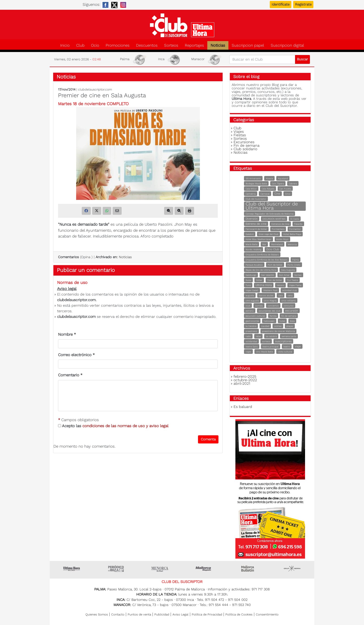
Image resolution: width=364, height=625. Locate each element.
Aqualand (283, 178)
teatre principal (271, 347)
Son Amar (284, 275)
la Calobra (251, 326)
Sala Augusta (288, 270)
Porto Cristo (294, 265)
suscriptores (283, 341)
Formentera (278, 229)
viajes (248, 352)
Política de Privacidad (207, 614)
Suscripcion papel (248, 45)
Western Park (270, 290)
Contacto (118, 614)
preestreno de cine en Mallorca (278, 331)
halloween (269, 321)
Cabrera (293, 184)
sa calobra (271, 336)
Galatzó (250, 234)
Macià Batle (252, 244)
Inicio (65, 45)
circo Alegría (270, 301)
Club (80, 45)
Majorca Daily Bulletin (248, 569)
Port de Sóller (275, 265)
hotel (282, 321)
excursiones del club (270, 311)
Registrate (303, 4)
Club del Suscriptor (256, 199)
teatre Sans (252, 347)
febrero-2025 (245, 376)
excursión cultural (255, 316)
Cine (277, 194)
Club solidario (245, 149)
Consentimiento (267, 614)
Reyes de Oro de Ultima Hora (261, 270)
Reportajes (194, 45)
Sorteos (171, 45)
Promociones (118, 45)
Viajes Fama (295, 285)
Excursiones (244, 142)
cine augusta (252, 301)
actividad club (290, 290)
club (248, 306)
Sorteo (298, 275)
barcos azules (266, 295)
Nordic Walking (253, 249)
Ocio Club (273, 249)
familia (273, 316)
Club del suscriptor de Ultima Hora (182, 25)
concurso (289, 306)
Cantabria (251, 194)
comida (259, 306)
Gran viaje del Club (268, 234)
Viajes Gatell (252, 290)
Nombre (67, 334)
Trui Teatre (292, 280)
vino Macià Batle (265, 352)
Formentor (295, 229)
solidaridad (251, 341)
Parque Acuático (254, 265)
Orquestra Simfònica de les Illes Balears (266, 260)
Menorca (292, 244)
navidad (265, 326)
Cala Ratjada (268, 189)
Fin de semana (247, 145)
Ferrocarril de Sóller (256, 229)
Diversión (252, 219)
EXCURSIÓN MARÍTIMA (274, 219)
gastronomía (252, 321)
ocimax (278, 326)
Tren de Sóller (275, 280)
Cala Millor (251, 189)
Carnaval (265, 194)
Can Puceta (285, 189)
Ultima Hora (264, 285)
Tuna (248, 285)
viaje (298, 346)
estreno (250, 311)
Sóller (259, 280)
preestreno (251, 331)
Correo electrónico (76, 355)
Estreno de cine (256, 224)
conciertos (273, 306)
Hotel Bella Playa (292, 234)
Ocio (95, 45)
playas (290, 326)
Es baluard (243, 407)
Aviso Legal (180, 614)
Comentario (70, 375)
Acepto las (113, 426)
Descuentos (147, 45)
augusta (250, 295)
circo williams (289, 301)
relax (258, 336)
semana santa (289, 336)
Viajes (239, 132)
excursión (292, 311)
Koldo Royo (282, 239)
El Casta (295, 219)
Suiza (248, 280)
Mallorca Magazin (204, 569)
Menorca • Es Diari (160, 569)
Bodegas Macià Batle (256, 184)
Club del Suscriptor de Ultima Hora (272, 206)
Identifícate (281, 4)
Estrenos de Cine (280, 224)
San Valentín (268, 275)
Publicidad (162, 614)
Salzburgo (251, 275)
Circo (288, 194)
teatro (287, 347)
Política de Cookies (239, 614)
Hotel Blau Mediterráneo (258, 239)
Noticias (218, 45)
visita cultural (285, 352)
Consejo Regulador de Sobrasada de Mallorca (270, 214)
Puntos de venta (139, 614)
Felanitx (298, 224)
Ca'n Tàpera (278, 184)
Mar (264, 244)
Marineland (277, 244)
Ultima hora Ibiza (116, 569)
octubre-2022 (245, 380)
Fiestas (240, 135)
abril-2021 (242, 383)
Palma (296, 260)
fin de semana (289, 316)
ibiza (292, 321)
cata (281, 295)
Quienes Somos (97, 614)
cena (290, 295)
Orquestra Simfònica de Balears (262, 255)
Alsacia (269, 178)
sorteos (266, 341)
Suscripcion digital (287, 45)
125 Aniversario (253, 178)
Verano (280, 285)
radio (248, 336)
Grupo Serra (292, 569)
